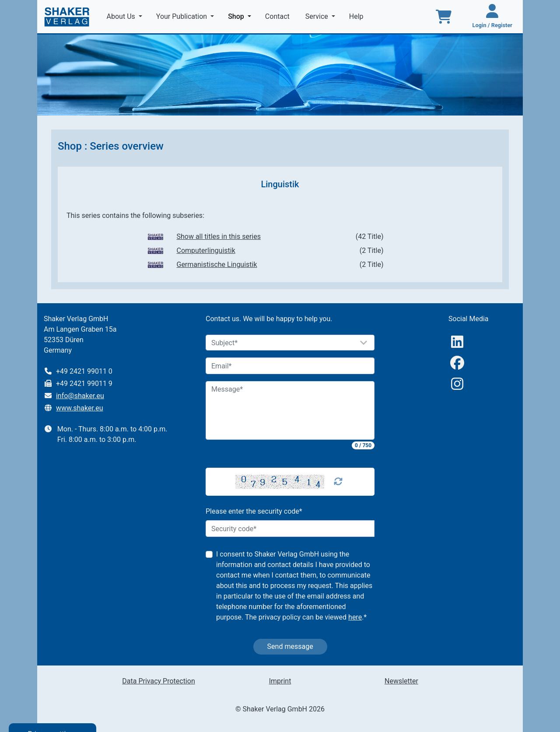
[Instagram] (457, 384)
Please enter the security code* (254, 511)
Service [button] (318, 16)
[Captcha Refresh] (338, 482)
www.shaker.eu (80, 408)
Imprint (280, 681)
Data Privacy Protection (158, 681)
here (355, 617)
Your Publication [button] (182, 16)
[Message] (290, 410)
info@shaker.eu (80, 396)
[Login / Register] (492, 17)
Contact (278, 16)
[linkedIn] (457, 342)
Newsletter (401, 681)
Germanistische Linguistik (217, 264)
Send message (290, 646)
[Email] (290, 366)
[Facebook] (457, 363)
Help (357, 16)
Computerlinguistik (206, 250)
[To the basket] (444, 17)
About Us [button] (122, 16)
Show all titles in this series (219, 236)
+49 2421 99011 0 (84, 371)
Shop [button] (241, 16)
